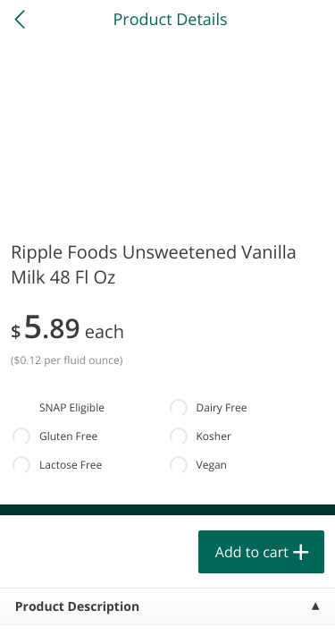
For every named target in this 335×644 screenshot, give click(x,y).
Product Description (77, 607)
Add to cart (252, 552)
